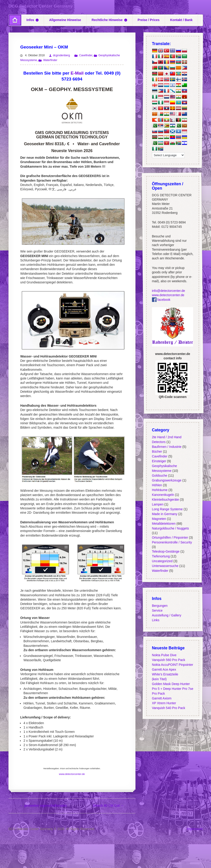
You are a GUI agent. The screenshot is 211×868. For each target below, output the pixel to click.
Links (156, 620)
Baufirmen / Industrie (167, 446)
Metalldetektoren (164, 523)
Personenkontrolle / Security (172, 542)
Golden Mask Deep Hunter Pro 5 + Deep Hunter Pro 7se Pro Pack (173, 689)
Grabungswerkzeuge (167, 480)
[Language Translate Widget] (168, 155)
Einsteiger (159, 461)
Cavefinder (86, 55)
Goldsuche (160, 475)
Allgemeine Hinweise (65, 20)
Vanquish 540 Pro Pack (169, 708)
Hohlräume (160, 490)
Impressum (195, 829)
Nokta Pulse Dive (164, 655)
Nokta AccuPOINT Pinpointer (173, 665)
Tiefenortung (161, 556)
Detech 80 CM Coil (108, 806)
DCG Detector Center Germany (41, 6)
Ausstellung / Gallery (167, 615)
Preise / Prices (149, 20)
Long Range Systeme (167, 509)
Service (157, 610)
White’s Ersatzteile (165, 674)
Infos (30, 20)
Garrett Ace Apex (164, 669)
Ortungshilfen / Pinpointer (170, 537)
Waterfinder (50, 60)
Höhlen (157, 485)
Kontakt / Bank (181, 20)
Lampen (158, 504)
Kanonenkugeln (163, 494)
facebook (161, 300)
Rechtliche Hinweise (107, 20)
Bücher (157, 451)
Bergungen (160, 606)
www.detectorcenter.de (72, 774)
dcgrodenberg (61, 55)
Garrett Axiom (162, 698)
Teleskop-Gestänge (166, 551)
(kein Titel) (159, 679)
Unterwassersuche (165, 566)
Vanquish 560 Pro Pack (169, 660)
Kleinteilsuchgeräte (165, 499)
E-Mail (77, 73)
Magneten (159, 519)
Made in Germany (165, 514)
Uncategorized (162, 561)
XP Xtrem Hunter (164, 703)
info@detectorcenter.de (169, 291)
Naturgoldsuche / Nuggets (170, 528)
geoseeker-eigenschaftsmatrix (43, 806)
